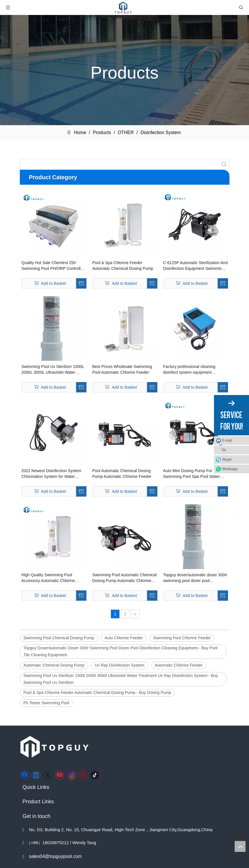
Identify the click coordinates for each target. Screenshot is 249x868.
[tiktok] (95, 775)
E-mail (227, 440)
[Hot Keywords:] (224, 164)
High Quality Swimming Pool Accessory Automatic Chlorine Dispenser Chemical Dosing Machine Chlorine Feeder (48, 578)
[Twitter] (48, 775)
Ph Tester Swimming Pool (46, 703)
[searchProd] (119, 164)
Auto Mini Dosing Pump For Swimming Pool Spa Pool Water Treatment (192, 474)
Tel (224, 450)
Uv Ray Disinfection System (120, 665)
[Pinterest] (83, 775)
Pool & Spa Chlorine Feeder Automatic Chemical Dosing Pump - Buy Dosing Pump (97, 693)
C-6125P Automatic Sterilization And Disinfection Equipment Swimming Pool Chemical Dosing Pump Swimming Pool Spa (195, 266)
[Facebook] (24, 775)
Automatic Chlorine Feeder (179, 665)
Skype (227, 459)
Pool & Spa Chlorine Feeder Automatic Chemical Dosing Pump (123, 266)
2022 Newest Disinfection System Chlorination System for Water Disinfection (52, 474)
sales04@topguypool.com (55, 856)
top (240, 846)
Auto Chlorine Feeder (124, 638)
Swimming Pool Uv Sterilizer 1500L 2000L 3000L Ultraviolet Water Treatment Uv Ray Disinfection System (53, 370)
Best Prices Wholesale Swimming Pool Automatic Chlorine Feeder (122, 369)
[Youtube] (59, 775)
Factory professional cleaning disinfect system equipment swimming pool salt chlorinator (190, 370)
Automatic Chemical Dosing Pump (54, 665)
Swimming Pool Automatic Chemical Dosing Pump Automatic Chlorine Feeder (124, 578)
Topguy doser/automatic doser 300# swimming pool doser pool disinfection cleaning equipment (195, 578)
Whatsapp (230, 469)
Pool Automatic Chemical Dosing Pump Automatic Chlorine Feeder (122, 474)
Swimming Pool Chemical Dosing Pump (59, 638)
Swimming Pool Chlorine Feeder (182, 638)
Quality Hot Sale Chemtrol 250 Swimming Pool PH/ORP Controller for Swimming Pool (53, 266)
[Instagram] (71, 775)
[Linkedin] (36, 775)
